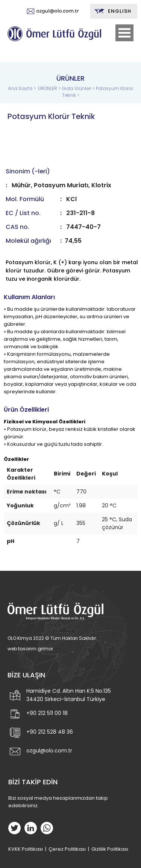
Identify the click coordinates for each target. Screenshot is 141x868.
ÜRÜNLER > (50, 88)
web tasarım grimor (30, 649)
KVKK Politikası (26, 849)
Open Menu (124, 33)
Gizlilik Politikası (110, 849)
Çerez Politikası (67, 849)
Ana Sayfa (21, 88)
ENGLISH (113, 11)
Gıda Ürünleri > (79, 88)
